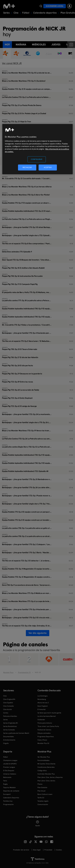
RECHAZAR (27, 167)
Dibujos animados (44, 733)
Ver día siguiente (38, 633)
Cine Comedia (8, 706)
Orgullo (6, 743)
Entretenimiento (9, 740)
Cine (16, 13)
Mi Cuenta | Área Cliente (46, 764)
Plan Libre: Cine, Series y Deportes (50, 777)
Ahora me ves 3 (43, 703)
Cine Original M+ (9, 699)
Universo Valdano (10, 774)
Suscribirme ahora (55, 6)
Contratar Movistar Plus (46, 774)
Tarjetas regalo (43, 801)
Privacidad (48, 850)
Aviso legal (37, 850)
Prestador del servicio (21, 850)
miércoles (39, 45)
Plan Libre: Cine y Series (46, 781)
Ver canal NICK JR (12, 63)
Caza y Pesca (42, 740)
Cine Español (8, 703)
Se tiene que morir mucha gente (49, 713)
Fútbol (26, 13)
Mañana (21, 45)
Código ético (42, 771)
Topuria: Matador (10, 788)
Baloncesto (7, 777)
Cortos (6, 713)
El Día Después (9, 771)
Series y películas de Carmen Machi (16, 733)
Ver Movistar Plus (44, 757)
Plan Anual (41, 791)
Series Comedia (9, 730)
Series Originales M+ (11, 723)
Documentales (9, 737)
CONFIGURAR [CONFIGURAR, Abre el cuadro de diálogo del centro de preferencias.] (37, 159)
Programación (8, 804)
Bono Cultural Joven (45, 794)
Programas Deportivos (46, 737)
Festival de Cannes (44, 730)
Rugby (5, 784)
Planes (40, 784)
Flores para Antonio (45, 723)
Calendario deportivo (45, 13)
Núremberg (42, 699)
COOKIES (59, 850)
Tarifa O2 (41, 798)
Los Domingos (43, 696)
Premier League (9, 767)
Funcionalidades (43, 760)
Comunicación (43, 804)
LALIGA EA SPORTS (10, 764)
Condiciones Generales (46, 767)
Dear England (43, 706)
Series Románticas (10, 726)
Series (6, 13)
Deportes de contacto (11, 791)
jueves (56, 45)
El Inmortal (41, 709)
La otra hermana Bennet (47, 716)
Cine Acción (8, 709)
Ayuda (38, 824)
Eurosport (7, 794)
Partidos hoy (8, 801)
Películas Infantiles (10, 716)
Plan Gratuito (42, 788)
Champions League (10, 760)
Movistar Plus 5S (43, 743)
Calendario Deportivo (11, 798)
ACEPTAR (48, 167)
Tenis (5, 781)
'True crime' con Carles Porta (48, 726)
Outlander (41, 720)
